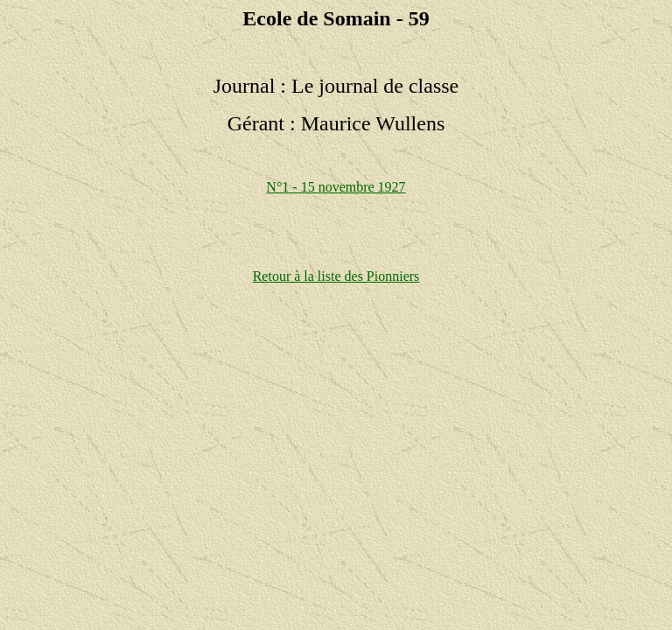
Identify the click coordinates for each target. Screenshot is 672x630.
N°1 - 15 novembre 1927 (336, 187)
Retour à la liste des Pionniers (336, 276)
